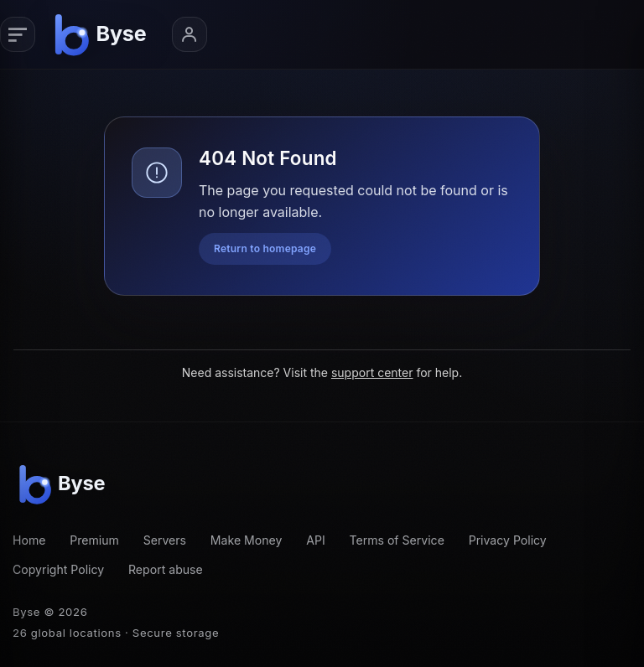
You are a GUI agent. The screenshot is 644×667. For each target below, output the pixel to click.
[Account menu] (190, 34)
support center (372, 372)
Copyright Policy (58, 569)
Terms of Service (396, 540)
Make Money (247, 540)
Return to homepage (265, 248)
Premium (94, 540)
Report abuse (166, 569)
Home (29, 540)
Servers (165, 540)
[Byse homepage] (103, 34)
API (316, 540)
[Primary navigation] (18, 34)
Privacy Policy (508, 540)
